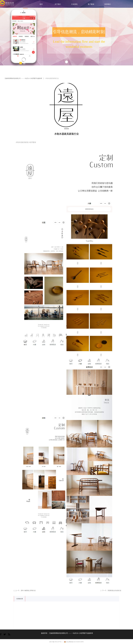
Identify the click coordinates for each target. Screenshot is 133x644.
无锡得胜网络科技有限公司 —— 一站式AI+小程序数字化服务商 (23, 78)
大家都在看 (20, 599)
